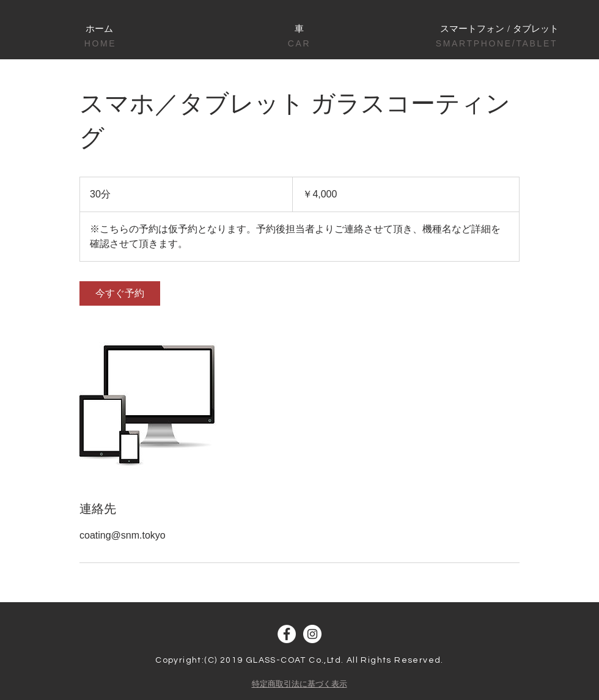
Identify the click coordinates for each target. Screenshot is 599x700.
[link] (120, 293)
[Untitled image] (150, 403)
